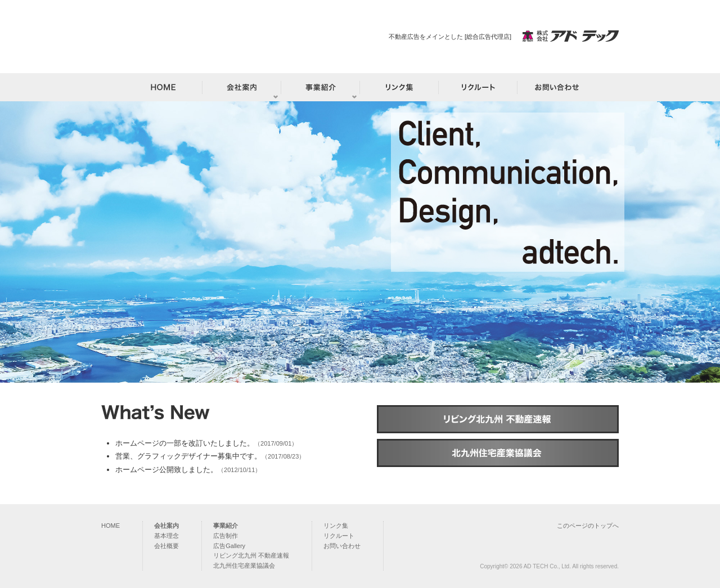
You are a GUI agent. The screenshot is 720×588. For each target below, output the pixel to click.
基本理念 (166, 536)
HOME (111, 526)
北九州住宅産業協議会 (244, 565)
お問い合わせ (342, 546)
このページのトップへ (588, 526)
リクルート (339, 536)
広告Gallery (229, 546)
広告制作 (226, 536)
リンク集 (336, 526)
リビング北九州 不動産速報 (251, 555)
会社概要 (166, 546)
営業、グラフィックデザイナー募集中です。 (188, 456)
